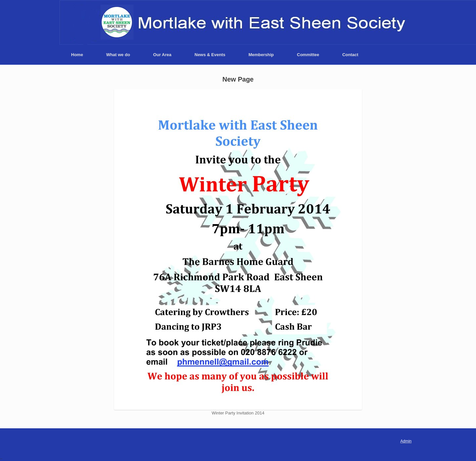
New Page (238, 79)
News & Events (210, 55)
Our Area (162, 55)
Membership (261, 55)
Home (77, 55)
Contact (350, 55)
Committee (308, 55)
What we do (118, 55)
